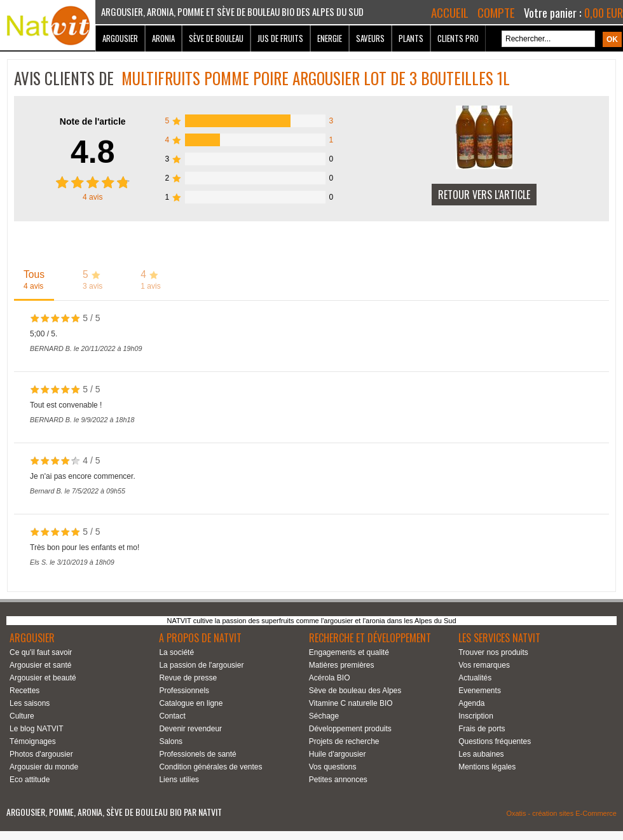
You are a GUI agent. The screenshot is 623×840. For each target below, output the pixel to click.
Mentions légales (487, 767)
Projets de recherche (344, 741)
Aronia (163, 38)
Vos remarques (484, 665)
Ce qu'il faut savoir (41, 652)
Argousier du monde (44, 767)
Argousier (120, 38)
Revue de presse (188, 678)
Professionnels (184, 691)
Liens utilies (179, 780)
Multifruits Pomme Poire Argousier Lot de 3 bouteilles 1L (316, 78)
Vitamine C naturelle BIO (351, 703)
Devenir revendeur (190, 729)
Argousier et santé (40, 665)
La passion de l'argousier (201, 665)
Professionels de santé (197, 754)
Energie (330, 38)
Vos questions (333, 767)
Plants (411, 38)
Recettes (24, 691)
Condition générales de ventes (210, 767)
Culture (22, 716)
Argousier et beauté (43, 678)
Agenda (471, 703)
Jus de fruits (280, 38)
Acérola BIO (330, 678)
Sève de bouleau (216, 38)
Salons (171, 741)
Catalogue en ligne (191, 703)
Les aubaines (481, 754)
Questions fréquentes (495, 741)
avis (92, 197)
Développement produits (350, 729)
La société (176, 652)
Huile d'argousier (338, 754)
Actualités (475, 678)
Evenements (480, 691)
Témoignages (33, 741)
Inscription (476, 716)
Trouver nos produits (493, 652)
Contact (172, 716)
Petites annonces (338, 780)
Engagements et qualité (349, 652)
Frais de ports (482, 729)
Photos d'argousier (41, 754)
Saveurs (370, 38)
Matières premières (342, 665)
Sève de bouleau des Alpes (355, 691)
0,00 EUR (604, 13)
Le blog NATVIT (36, 729)
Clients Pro (458, 38)
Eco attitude (30, 780)
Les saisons (30, 703)
